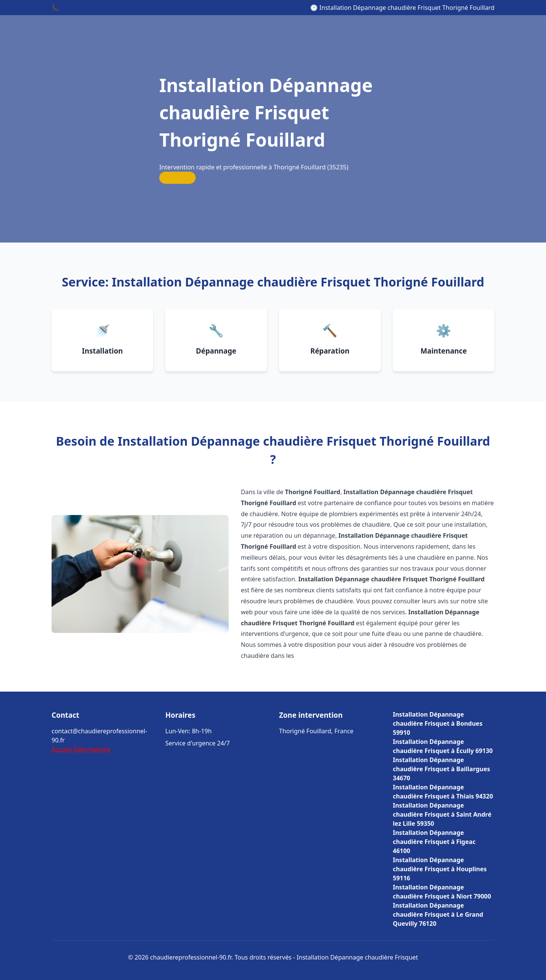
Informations (92, 749)
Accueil (62, 749)
